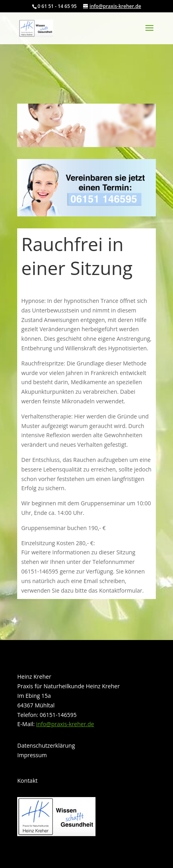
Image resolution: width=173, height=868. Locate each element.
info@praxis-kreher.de (65, 724)
